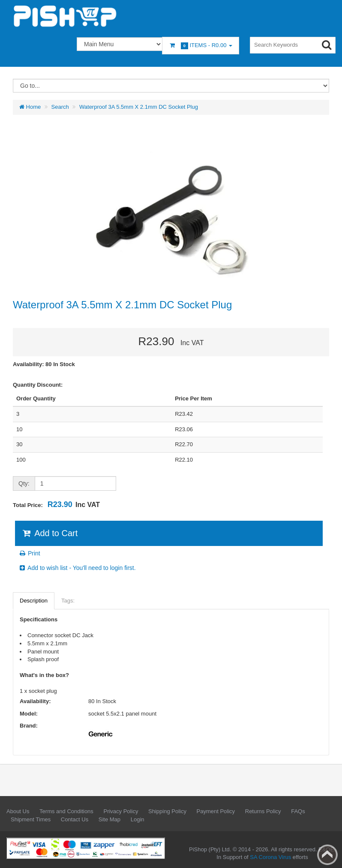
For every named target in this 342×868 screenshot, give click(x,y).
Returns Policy (263, 811)
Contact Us (75, 819)
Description (34, 601)
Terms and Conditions (66, 811)
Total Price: (56, 504)
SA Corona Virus (270, 857)
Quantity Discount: (38, 385)
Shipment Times (31, 819)
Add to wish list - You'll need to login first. (77, 568)
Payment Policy (216, 811)
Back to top (327, 855)
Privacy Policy (121, 811)
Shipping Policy (167, 811)
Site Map (109, 819)
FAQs (298, 811)
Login (138, 819)
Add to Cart (49, 533)
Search (60, 107)
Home (30, 107)
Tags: (68, 601)
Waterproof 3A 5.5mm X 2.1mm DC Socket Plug (139, 107)
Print (29, 553)
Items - (201, 46)
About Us (18, 811)
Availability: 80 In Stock (44, 364)
